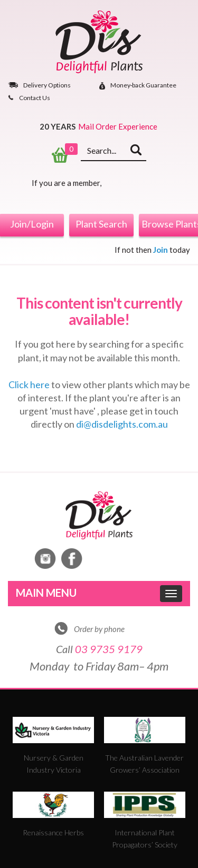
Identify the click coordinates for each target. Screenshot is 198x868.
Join (161, 250)
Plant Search (101, 224)
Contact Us (35, 98)
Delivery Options (47, 85)
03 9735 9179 (109, 649)
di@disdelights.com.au (122, 424)
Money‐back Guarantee (144, 86)
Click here (29, 384)
